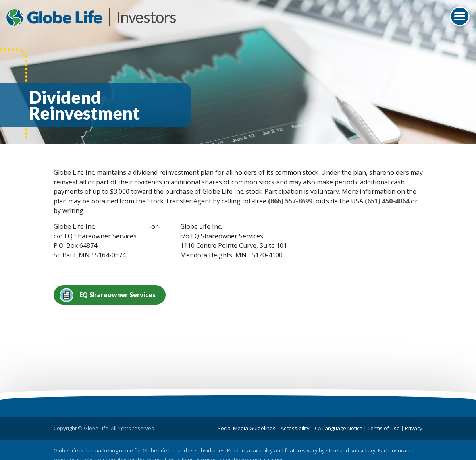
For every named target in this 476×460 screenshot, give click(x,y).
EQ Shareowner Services (118, 295)
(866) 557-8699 (290, 201)
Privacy (414, 428)
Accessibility (295, 428)
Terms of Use (384, 428)
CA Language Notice (339, 428)
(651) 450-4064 (387, 201)
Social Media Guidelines (247, 428)
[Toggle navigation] (460, 16)
